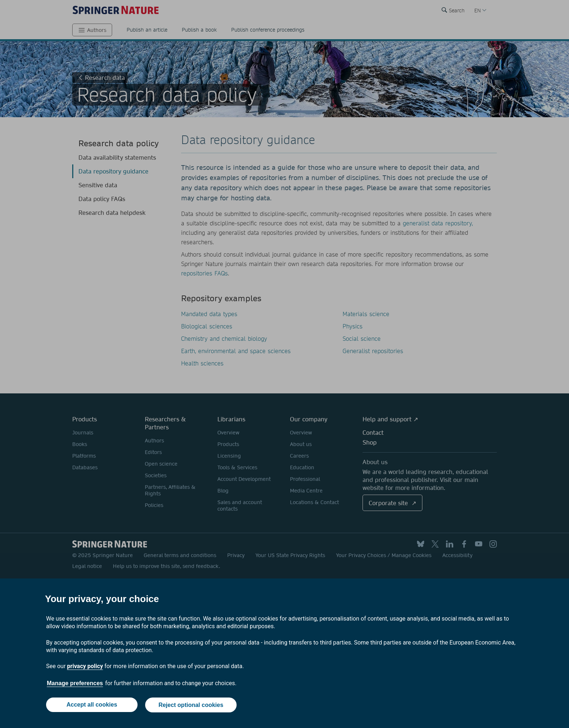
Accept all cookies (91, 705)
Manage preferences (75, 684)
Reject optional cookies (191, 705)
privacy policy (85, 667)
